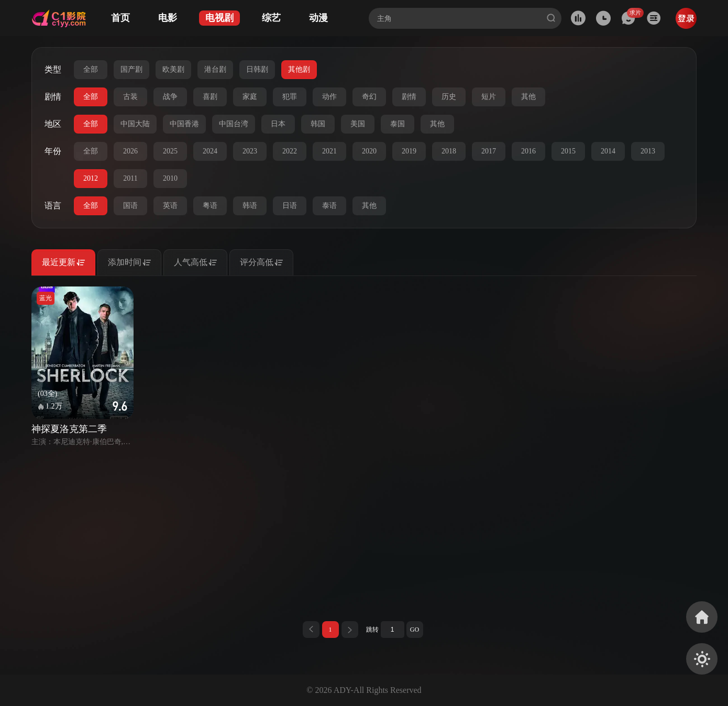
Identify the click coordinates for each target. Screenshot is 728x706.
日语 (290, 206)
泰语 (329, 206)
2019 (409, 151)
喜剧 (210, 97)
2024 (210, 151)
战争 (170, 97)
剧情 (409, 97)
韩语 (250, 206)
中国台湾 (234, 124)
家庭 (250, 97)
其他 (528, 97)
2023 (250, 151)
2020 (369, 151)
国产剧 (131, 69)
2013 (648, 151)
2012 (91, 178)
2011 (130, 178)
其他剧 (299, 69)
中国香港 (184, 124)
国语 (130, 206)
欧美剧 (173, 69)
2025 (170, 151)
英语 (170, 206)
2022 (290, 151)
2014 (608, 151)
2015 (568, 151)
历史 (449, 97)
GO (415, 630)
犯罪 (290, 97)
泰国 (398, 124)
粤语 (210, 206)
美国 (358, 124)
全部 (91, 69)
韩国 (318, 124)
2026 (130, 151)
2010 (170, 178)
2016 (528, 151)
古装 (130, 97)
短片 (489, 97)
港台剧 (215, 69)
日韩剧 (257, 69)
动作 (329, 97)
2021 (329, 151)
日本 (278, 124)
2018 (449, 151)
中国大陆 (135, 124)
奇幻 (369, 97)
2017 (489, 151)
